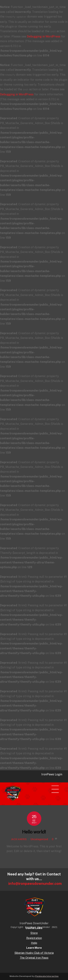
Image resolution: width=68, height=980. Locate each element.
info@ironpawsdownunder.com (35, 882)
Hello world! (34, 830)
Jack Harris (19, 838)
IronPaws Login (52, 773)
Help (34, 941)
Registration (34, 936)
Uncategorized (39, 838)
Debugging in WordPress (44, 36)
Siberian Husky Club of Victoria (34, 951)
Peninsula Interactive (47, 975)
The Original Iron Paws (34, 956)
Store (34, 931)
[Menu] (57, 786)
